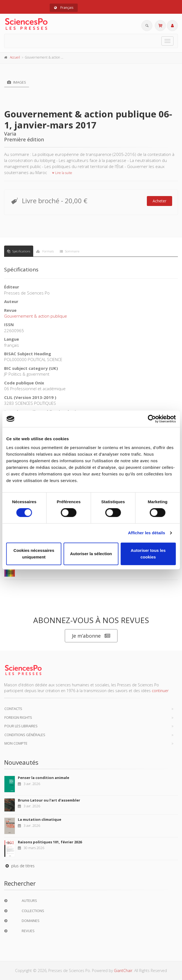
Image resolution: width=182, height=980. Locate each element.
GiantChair (123, 971)
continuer (160, 691)
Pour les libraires (21, 726)
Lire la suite (62, 173)
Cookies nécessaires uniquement (34, 554)
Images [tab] (17, 82)
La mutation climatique (40, 819)
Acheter (159, 201)
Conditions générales (25, 735)
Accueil (15, 57)
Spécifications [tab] (19, 251)
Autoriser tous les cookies (148, 554)
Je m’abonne (91, 636)
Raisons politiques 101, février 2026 (50, 842)
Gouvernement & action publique (36, 316)
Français (64, 8)
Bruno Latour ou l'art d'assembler (49, 800)
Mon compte (16, 743)
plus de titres (19, 866)
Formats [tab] (45, 251)
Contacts (13, 709)
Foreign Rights (18, 717)
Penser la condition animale (44, 778)
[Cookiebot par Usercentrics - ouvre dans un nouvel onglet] (152, 419)
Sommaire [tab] (70, 251)
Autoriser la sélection (91, 554)
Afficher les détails (146, 533)
